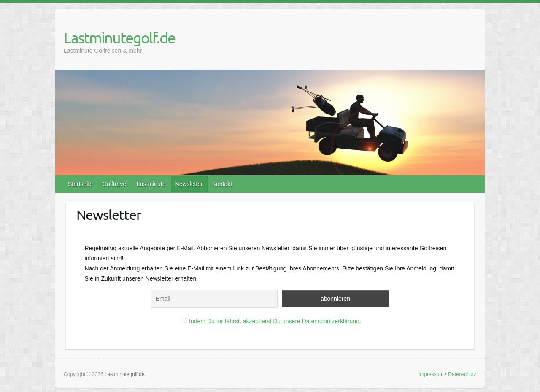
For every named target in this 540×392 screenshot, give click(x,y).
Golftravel (115, 184)
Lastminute (151, 184)
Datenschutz (462, 374)
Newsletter (189, 184)
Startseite (80, 184)
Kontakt (222, 184)
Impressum (431, 374)
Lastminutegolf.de (119, 38)
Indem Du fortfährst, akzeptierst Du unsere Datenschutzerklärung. (275, 321)
